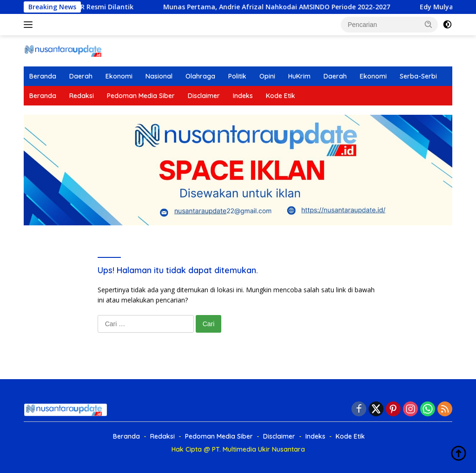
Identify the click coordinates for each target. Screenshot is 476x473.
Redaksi (82, 96)
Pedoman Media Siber (141, 96)
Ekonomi (119, 76)
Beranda (43, 76)
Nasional (159, 76)
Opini (267, 76)
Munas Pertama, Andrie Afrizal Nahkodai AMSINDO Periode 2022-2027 (185, 7)
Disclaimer (204, 96)
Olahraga (200, 76)
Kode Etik (281, 96)
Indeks (243, 96)
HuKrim (299, 76)
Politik (237, 76)
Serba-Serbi (418, 76)
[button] (429, 24)
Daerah (81, 76)
